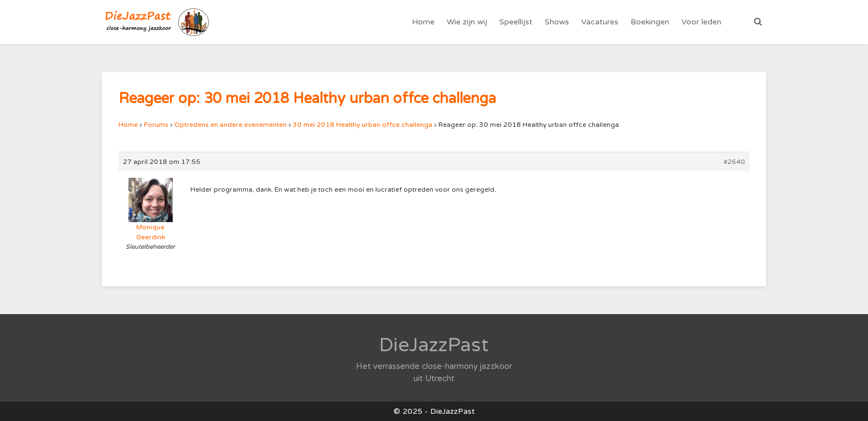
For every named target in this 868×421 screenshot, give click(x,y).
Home (423, 22)
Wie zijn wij (467, 22)
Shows (557, 22)
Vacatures (600, 22)
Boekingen (650, 22)
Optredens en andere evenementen (231, 125)
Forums (156, 125)
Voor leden (701, 22)
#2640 (734, 162)
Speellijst (516, 22)
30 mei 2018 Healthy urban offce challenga (363, 125)
